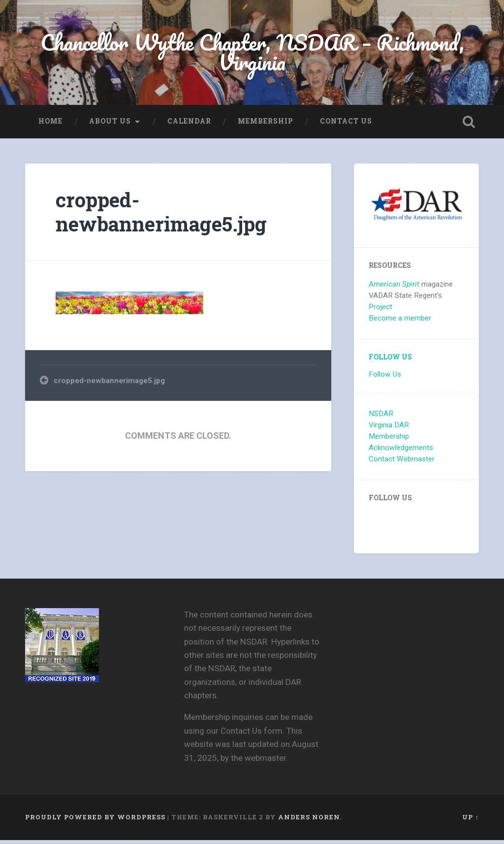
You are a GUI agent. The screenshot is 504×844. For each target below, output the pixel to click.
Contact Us (346, 125)
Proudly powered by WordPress (95, 821)
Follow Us (390, 361)
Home (50, 125)
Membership (266, 125)
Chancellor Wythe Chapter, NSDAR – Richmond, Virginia (252, 54)
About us (110, 125)
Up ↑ (470, 821)
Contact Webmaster (402, 463)
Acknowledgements (401, 452)
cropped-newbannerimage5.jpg (161, 216)
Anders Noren (309, 821)
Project (380, 311)
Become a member (400, 322)
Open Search (469, 126)
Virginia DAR (389, 429)
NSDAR (381, 418)
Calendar (189, 125)
